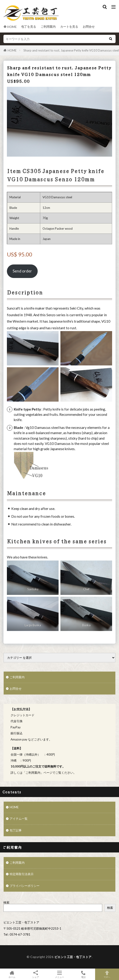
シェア (36, 974)
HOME (12, 50)
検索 (6, 902)
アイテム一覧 (19, 819)
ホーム (12, 974)
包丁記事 (16, 830)
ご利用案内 (48, 27)
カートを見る (69, 27)
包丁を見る (29, 27)
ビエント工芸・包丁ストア (73, 957)
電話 (83, 974)
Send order (22, 271)
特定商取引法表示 (22, 874)
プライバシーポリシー (25, 886)
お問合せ (89, 27)
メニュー (59, 974)
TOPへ (107, 974)
